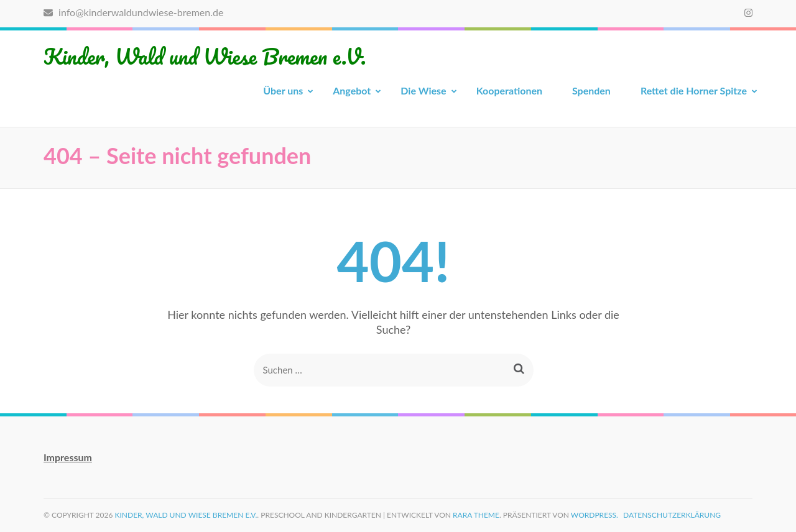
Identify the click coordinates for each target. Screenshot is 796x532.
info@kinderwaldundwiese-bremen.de (133, 12)
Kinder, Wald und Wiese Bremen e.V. (205, 56)
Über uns (283, 90)
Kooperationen (509, 90)
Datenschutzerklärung (672, 515)
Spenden (591, 90)
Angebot (352, 90)
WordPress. (595, 515)
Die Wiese (423, 90)
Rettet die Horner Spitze (694, 90)
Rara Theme (476, 515)
